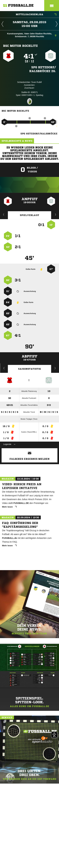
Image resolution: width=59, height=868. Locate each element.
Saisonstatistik (30, 369)
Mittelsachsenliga (36, 15)
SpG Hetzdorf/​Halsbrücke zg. (43, 69)
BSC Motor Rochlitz (20, 46)
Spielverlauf (29, 215)
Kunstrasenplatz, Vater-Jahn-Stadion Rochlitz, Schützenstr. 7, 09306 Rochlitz (32, 35)
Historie (4, 368)
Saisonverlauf (55, 368)
